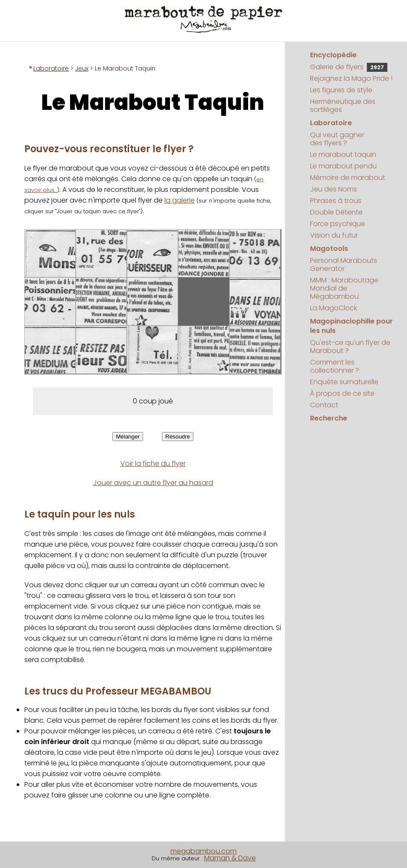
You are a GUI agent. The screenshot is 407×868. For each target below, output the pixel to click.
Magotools (329, 249)
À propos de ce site (342, 393)
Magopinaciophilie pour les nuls (351, 326)
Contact (324, 405)
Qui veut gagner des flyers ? (337, 139)
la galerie (180, 200)
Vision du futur (334, 235)
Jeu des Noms (334, 189)
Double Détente (336, 212)
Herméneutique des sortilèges (343, 106)
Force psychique (338, 224)
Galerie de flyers (349, 67)
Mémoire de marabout (348, 178)
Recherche (329, 418)
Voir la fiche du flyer (153, 463)
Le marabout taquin (343, 154)
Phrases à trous (336, 201)
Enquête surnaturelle (344, 382)
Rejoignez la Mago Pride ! (351, 78)
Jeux (82, 68)
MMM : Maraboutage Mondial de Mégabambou (344, 288)
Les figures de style (341, 90)
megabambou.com (203, 851)
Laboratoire (51, 68)
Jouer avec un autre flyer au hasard (153, 483)
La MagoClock (334, 308)
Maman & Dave (230, 858)
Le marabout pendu (343, 166)
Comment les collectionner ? (335, 366)
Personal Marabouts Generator (344, 265)
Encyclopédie (333, 55)
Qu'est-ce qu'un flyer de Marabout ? (350, 347)
